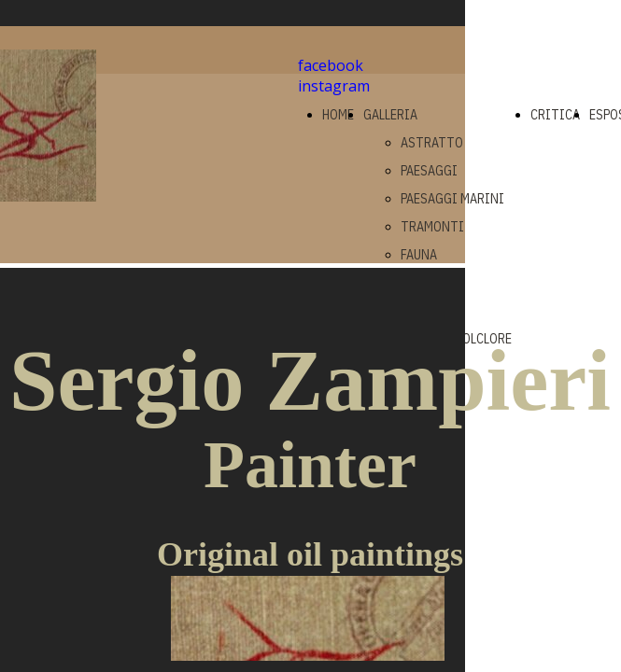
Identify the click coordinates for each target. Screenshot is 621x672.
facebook (331, 65)
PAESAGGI (429, 171)
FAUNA (419, 255)
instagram (334, 86)
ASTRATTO (432, 143)
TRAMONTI (432, 227)
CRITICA (555, 115)
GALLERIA (390, 115)
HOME (338, 115)
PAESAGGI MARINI (452, 199)
